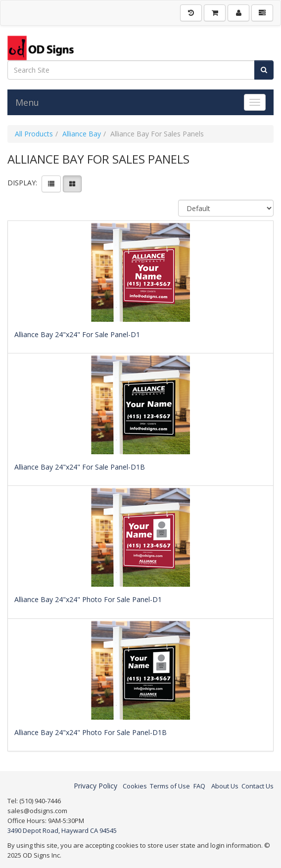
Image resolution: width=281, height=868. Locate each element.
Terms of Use (170, 786)
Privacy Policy (95, 786)
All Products (34, 134)
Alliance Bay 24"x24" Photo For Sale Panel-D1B (91, 732)
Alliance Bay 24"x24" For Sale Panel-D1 (77, 334)
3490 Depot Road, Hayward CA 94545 (62, 830)
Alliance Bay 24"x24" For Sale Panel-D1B (80, 467)
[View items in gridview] (72, 184)
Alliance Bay (82, 134)
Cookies (135, 786)
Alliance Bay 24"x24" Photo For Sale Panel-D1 (88, 599)
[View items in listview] (51, 184)
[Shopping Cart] (215, 13)
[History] (191, 13)
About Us (225, 786)
